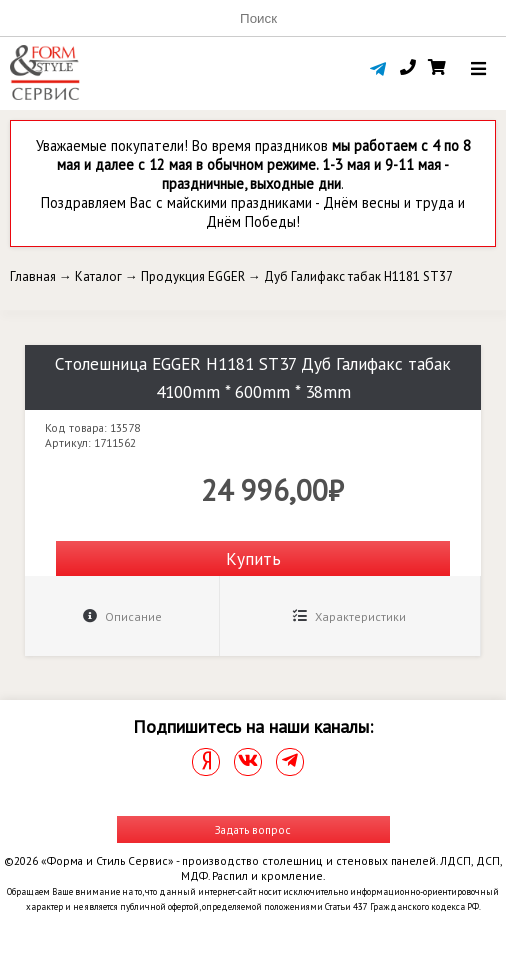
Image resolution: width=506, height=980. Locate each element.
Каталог (98, 276)
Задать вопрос (253, 829)
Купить (253, 558)
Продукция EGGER (193, 276)
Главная (33, 276)
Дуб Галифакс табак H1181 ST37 (358, 276)
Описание (122, 616)
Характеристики (349, 616)
